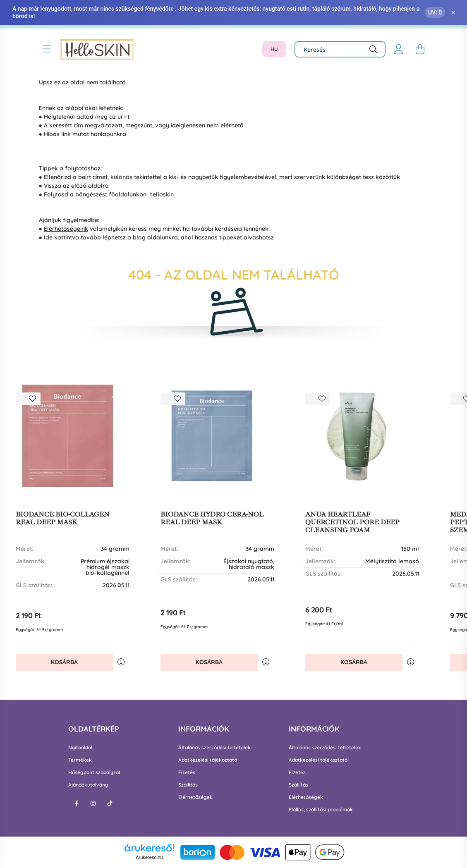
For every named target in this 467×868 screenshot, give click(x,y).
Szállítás (188, 785)
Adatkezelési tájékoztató (208, 760)
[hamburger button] (47, 49)
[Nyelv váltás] (274, 49)
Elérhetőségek (195, 797)
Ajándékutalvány (88, 785)
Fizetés (187, 772)
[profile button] (399, 49)
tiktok (110, 803)
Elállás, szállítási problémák (321, 810)
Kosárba (64, 662)
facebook (77, 803)
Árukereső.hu (149, 857)
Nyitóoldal (80, 748)
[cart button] (420, 49)
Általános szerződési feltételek (214, 748)
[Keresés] (340, 49)
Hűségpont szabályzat (95, 772)
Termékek (80, 760)
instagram (93, 803)
